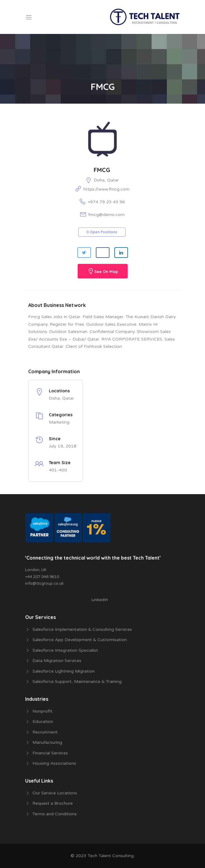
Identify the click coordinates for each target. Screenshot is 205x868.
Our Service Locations (55, 793)
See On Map (106, 272)
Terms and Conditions (55, 814)
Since (55, 439)
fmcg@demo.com (106, 215)
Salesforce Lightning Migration (64, 671)
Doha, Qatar (106, 180)
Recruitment (45, 732)
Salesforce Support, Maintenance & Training (77, 682)
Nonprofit (42, 711)
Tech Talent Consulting (111, 856)
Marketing (59, 422)
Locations (59, 391)
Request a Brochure (53, 803)
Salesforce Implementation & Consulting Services (82, 629)
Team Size (60, 463)
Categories (61, 415)
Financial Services (50, 753)
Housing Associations (54, 763)
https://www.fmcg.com (106, 189)
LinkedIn (100, 600)
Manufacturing (47, 742)
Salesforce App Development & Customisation (80, 640)
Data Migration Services (57, 661)
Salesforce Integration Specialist (65, 650)
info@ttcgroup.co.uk (44, 584)
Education (43, 722)
